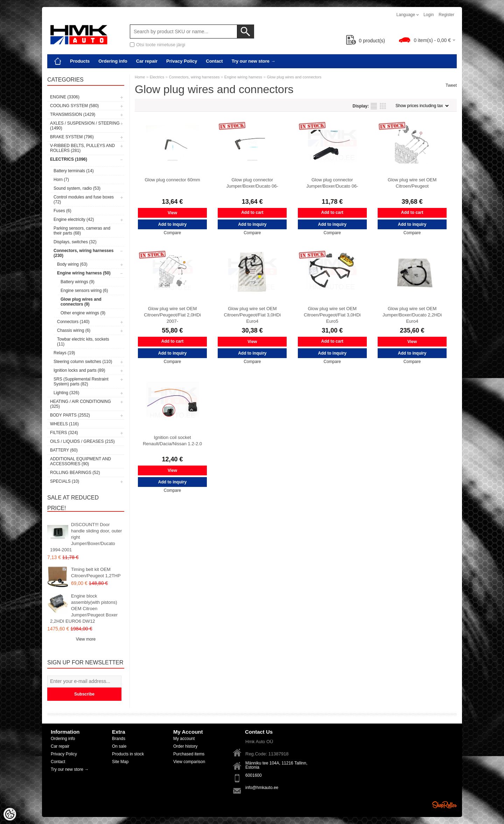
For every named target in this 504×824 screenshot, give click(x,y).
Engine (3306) (65, 97)
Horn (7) (61, 180)
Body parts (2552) (70, 415)
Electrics (157, 77)
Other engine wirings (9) (83, 313)
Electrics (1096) (69, 159)
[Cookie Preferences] (10, 814)
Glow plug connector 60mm (172, 180)
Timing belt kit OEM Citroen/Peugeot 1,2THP (96, 572)
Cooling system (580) (74, 106)
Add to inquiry (172, 224)
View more (86, 639)
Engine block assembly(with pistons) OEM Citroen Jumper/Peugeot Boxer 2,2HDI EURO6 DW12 (84, 609)
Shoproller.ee (444, 805)
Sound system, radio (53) (77, 188)
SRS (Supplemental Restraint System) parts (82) (81, 382)
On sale (119, 746)
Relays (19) (64, 353)
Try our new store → (254, 61)
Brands (119, 739)
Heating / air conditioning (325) (80, 404)
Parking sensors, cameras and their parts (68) (82, 231)
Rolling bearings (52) (75, 473)
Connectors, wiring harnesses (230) (83, 253)
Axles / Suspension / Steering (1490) (85, 126)
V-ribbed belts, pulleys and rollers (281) (82, 148)
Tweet (451, 85)
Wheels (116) (64, 424)
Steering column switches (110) (83, 362)
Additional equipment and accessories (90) (80, 461)
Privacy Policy (182, 61)
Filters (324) (64, 433)
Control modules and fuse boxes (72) (84, 200)
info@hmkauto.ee (262, 788)
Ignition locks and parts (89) (79, 370)
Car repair (147, 61)
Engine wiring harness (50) (84, 273)
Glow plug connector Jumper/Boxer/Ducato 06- (252, 183)
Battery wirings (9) (78, 282)
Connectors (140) (73, 322)
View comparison (189, 762)
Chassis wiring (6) (74, 330)
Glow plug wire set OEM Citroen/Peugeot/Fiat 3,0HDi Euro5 (332, 315)
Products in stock (128, 754)
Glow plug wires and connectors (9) (81, 302)
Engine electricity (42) (74, 219)
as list (374, 106)
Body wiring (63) (72, 264)
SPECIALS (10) (65, 481)
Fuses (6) (62, 211)
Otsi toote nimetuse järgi (161, 45)
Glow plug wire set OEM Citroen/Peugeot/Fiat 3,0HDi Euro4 (253, 315)
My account (184, 739)
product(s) (366, 41)
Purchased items (189, 754)
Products (80, 61)
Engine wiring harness (243, 77)
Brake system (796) (72, 137)
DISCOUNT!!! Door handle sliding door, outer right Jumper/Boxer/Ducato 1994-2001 (86, 537)
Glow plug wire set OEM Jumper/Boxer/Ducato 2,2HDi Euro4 (412, 315)
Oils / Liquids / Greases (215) (82, 441)
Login (429, 15)
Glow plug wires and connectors (294, 77)
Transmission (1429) (73, 114)
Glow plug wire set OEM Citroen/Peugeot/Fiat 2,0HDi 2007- (172, 315)
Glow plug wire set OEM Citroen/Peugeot (412, 183)
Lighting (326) (66, 393)
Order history (185, 746)
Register (446, 15)
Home (140, 77)
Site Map (120, 762)
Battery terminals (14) (74, 171)
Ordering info (113, 61)
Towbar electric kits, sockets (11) (83, 342)
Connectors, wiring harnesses (194, 77)
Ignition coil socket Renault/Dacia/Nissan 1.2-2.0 (172, 441)
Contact (214, 61)
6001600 (254, 775)
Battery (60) (64, 450)
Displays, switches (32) (75, 242)
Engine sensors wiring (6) (84, 291)
